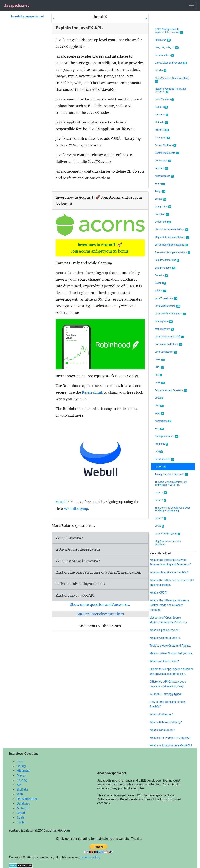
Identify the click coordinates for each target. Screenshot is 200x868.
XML (159, 429)
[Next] (146, 18)
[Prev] (54, 18)
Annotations (163, 421)
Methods (162, 122)
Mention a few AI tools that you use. (171, 653)
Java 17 (160, 518)
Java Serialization (166, 352)
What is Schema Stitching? (166, 722)
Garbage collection (167, 436)
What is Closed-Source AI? (165, 638)
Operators (162, 115)
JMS (159, 406)
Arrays (160, 191)
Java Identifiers (164, 55)
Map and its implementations (172, 237)
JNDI (159, 367)
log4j (159, 413)
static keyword (164, 329)
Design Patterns (165, 268)
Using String (163, 207)
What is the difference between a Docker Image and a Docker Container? (169, 605)
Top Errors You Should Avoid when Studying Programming (173, 509)
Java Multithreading (168, 306)
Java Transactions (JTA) (170, 337)
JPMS (159, 526)
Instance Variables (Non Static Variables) (171, 90)
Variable (161, 71)
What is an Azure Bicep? (164, 661)
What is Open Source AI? (164, 630)
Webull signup (76, 509)
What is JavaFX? (69, 538)
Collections (163, 222)
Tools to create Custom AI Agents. (170, 646)
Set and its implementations (171, 245)
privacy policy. (91, 857)
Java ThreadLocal (166, 299)
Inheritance (163, 40)
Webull (62, 502)
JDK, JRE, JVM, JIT (167, 48)
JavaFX (160, 467)
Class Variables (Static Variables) (172, 80)
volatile (161, 291)
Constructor (163, 161)
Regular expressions (167, 260)
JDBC (160, 360)
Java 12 (160, 500)
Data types (162, 138)
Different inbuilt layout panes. (81, 584)
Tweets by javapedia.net (27, 16)
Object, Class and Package (171, 63)
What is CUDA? (158, 593)
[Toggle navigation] (191, 5)
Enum (160, 184)
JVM (159, 452)
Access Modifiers (165, 145)
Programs (162, 444)
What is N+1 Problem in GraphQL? (170, 738)
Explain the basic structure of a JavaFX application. (98, 572)
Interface (162, 168)
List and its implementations (172, 229)
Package (161, 107)
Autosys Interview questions (100, 614)
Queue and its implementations (173, 253)
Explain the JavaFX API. (76, 595)
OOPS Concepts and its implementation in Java (169, 31)
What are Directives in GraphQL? (169, 572)
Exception (162, 214)
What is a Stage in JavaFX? (78, 561)
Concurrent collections (169, 344)
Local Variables (164, 99)
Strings (161, 199)
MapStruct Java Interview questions (168, 543)
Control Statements (167, 153)
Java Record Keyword (168, 534)
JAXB (160, 383)
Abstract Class (164, 176)
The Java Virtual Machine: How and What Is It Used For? (171, 483)
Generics (161, 276)
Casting (160, 283)
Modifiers (162, 130)
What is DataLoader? (162, 730)
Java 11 (161, 493)
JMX (159, 398)
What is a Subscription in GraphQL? (171, 746)
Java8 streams (165, 459)
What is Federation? (161, 714)
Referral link (92, 392)
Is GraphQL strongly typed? (166, 694)
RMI (158, 375)
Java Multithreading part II (171, 314)
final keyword (164, 321)
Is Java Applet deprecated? (78, 549)
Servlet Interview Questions (171, 390)
